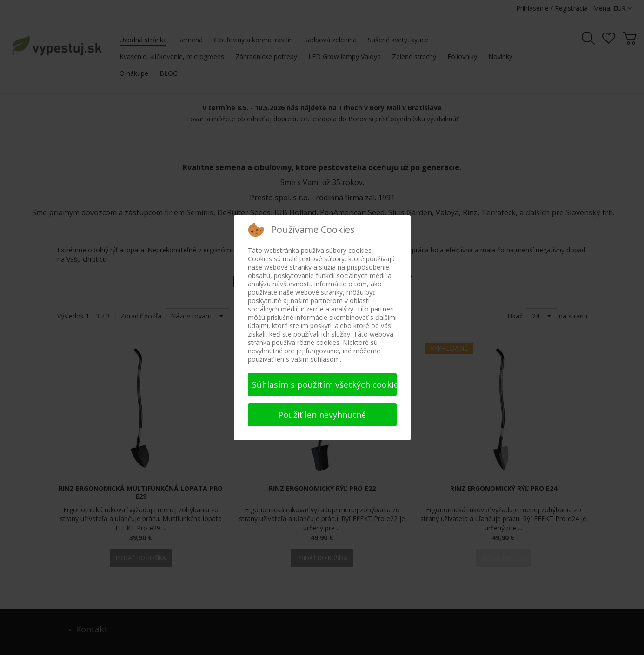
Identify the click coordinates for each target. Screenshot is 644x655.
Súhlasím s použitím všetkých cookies (324, 384)
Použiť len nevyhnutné (322, 415)
